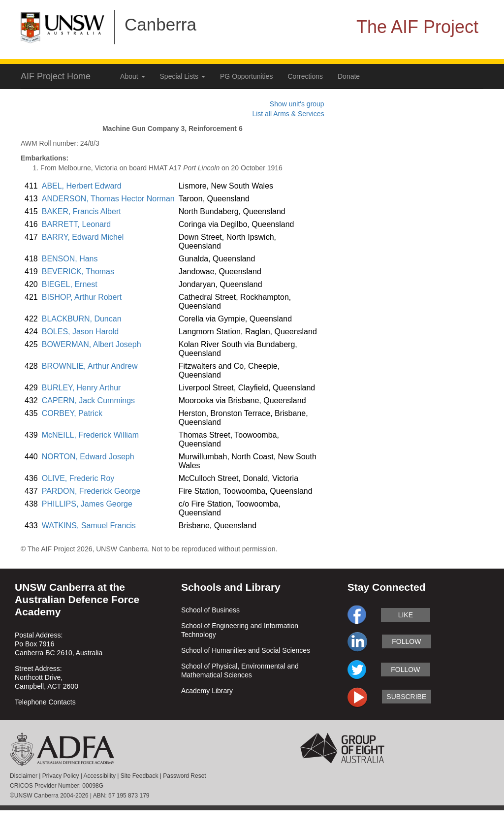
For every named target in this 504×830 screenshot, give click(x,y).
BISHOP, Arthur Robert (82, 297)
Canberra (160, 24)
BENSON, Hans (70, 259)
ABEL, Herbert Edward (82, 186)
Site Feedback (140, 776)
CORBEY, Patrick (72, 413)
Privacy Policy (61, 776)
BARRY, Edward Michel (83, 237)
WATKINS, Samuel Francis (89, 526)
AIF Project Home (56, 76)
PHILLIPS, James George (87, 504)
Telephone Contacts (45, 702)
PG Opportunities (246, 76)
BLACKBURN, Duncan (82, 319)
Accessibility (100, 776)
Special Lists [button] (183, 76)
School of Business (210, 610)
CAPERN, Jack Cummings (88, 400)
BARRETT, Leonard (77, 224)
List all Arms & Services (288, 114)
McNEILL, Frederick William (90, 435)
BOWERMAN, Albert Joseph (92, 344)
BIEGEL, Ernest (70, 284)
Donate (349, 76)
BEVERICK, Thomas (78, 271)
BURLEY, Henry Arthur (81, 388)
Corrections (305, 76)
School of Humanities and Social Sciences (246, 650)
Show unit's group (297, 104)
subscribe (406, 697)
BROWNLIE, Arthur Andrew (90, 366)
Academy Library (207, 691)
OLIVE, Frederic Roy (78, 478)
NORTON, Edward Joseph (88, 457)
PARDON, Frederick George (91, 491)
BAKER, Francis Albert (81, 211)
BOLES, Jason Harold (80, 332)
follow (406, 641)
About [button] (132, 76)
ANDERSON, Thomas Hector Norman (108, 199)
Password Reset (184, 776)
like (406, 615)
